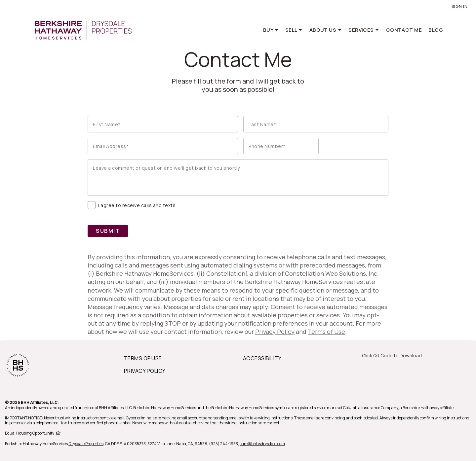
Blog (436, 30)
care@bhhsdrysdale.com (262, 444)
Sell (292, 30)
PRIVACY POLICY (145, 371)
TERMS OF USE (143, 358)
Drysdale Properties (86, 444)
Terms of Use (326, 332)
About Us (323, 30)
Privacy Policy (275, 332)
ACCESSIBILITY (262, 358)
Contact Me (404, 30)
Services (362, 30)
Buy (269, 30)
